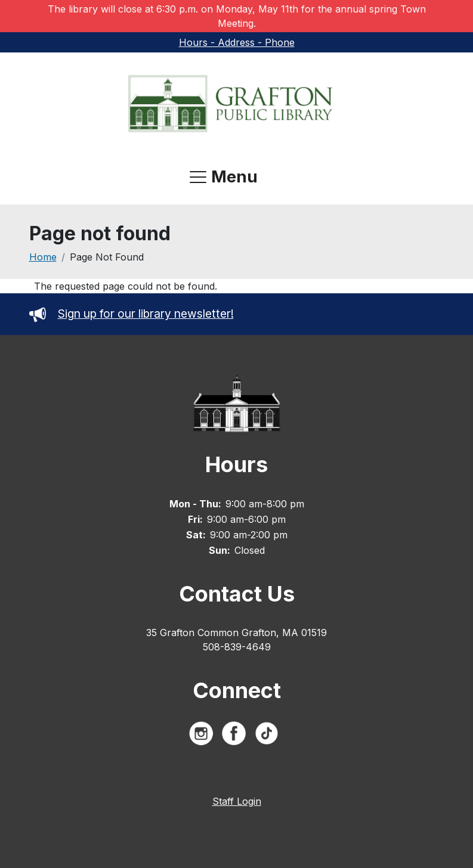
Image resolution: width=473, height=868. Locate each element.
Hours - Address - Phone (237, 42)
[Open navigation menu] (224, 177)
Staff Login (237, 801)
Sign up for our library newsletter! (132, 314)
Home (43, 257)
